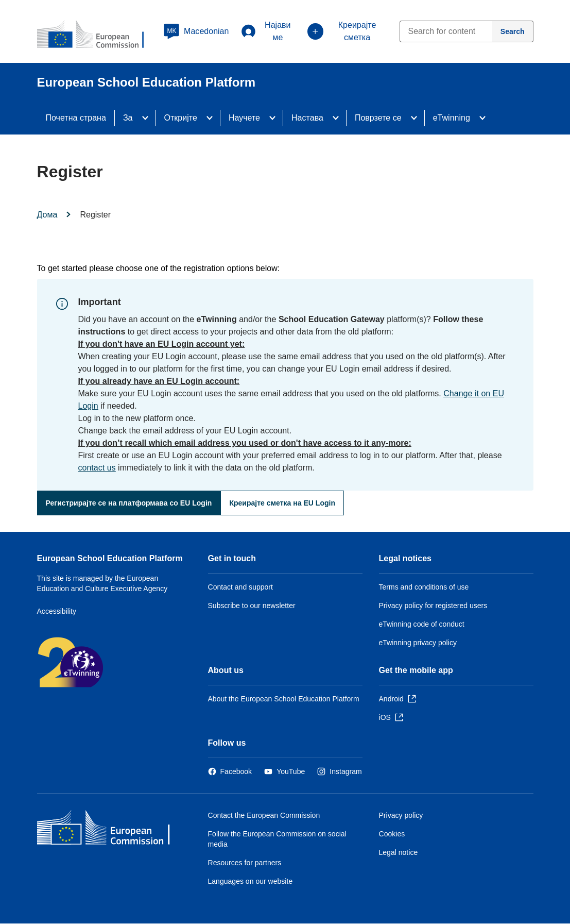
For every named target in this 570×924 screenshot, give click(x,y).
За (128, 118)
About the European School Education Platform (284, 699)
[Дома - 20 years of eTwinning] (104, 663)
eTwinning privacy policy (418, 643)
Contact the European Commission (264, 815)
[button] (196, 31)
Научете (244, 118)
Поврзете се (378, 118)
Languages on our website (251, 881)
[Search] (513, 31)
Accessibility (57, 611)
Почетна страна (76, 118)
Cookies (392, 834)
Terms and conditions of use (424, 587)
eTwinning (452, 118)
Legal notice (399, 852)
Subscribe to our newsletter (252, 606)
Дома (47, 215)
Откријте (181, 118)
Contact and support (240, 587)
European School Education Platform (110, 558)
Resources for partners (245, 863)
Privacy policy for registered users (433, 606)
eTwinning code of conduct (422, 624)
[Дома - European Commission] (112, 830)
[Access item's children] (148, 118)
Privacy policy (401, 815)
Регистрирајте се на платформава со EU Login (129, 503)
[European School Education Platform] (97, 35)
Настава (307, 118)
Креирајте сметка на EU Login (282, 503)
